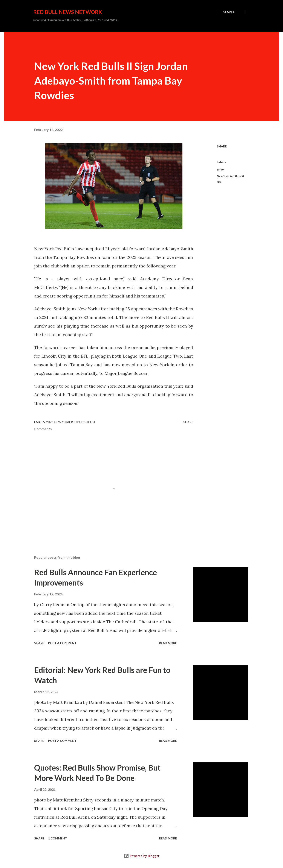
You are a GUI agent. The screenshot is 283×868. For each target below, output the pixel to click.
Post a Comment (62, 643)
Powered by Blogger (142, 856)
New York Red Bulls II (230, 176)
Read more (168, 643)
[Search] (229, 12)
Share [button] (222, 146)
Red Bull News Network (68, 12)
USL (219, 182)
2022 (220, 170)
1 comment (58, 838)
